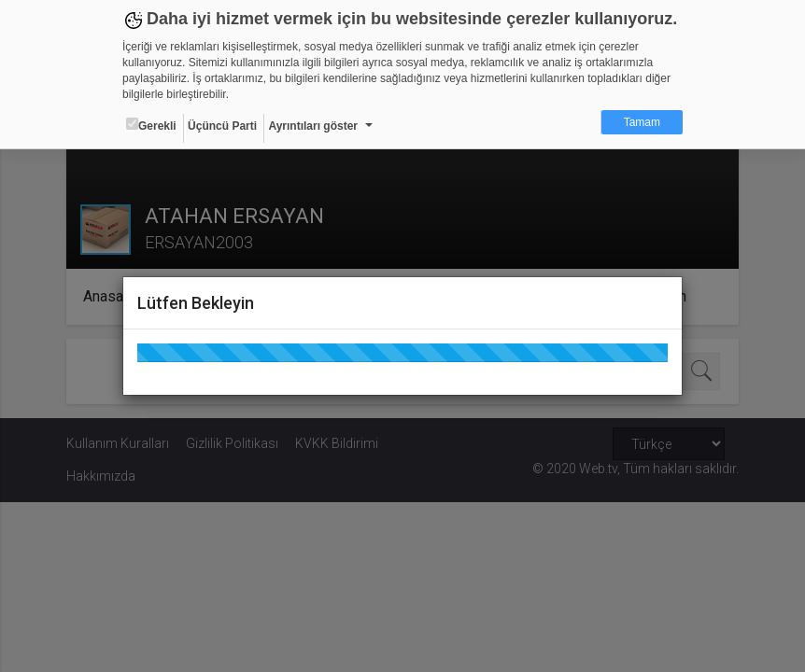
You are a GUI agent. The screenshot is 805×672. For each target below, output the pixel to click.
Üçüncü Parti (222, 126)
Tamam (642, 122)
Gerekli (151, 125)
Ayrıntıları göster (313, 126)
